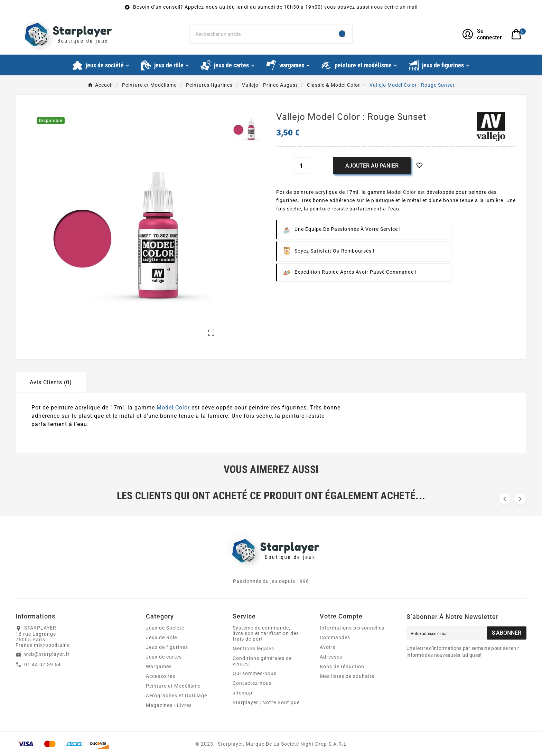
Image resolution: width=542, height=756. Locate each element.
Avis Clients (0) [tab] (51, 382)
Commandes (335, 637)
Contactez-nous (252, 683)
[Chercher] (262, 34)
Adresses (331, 657)
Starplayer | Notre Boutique (266, 702)
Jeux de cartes (164, 657)
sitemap (242, 693)
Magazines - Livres (169, 705)
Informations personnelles (352, 628)
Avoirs (328, 647)
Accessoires (161, 676)
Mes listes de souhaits (347, 676)
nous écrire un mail (394, 7)
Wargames (159, 667)
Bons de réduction (342, 667)
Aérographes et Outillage (176, 696)
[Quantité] (301, 166)
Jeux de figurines (167, 647)
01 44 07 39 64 (43, 664)
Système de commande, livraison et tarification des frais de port (266, 633)
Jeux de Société (165, 628)
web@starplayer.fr (47, 654)
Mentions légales (253, 649)
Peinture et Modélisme (173, 686)
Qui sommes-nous (255, 673)
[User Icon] (483, 34)
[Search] (343, 34)
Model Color (401, 192)
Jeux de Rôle (161, 637)
